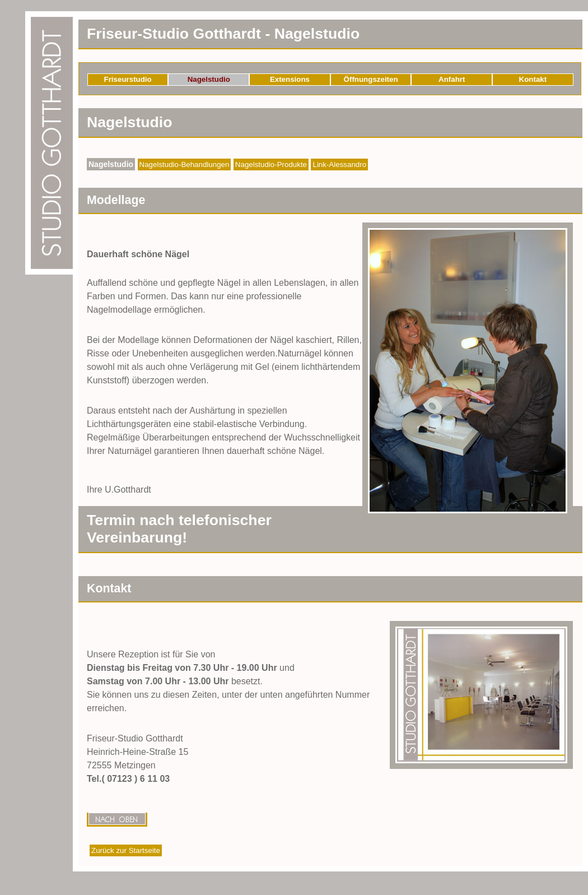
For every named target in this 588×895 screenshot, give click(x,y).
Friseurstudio (128, 79)
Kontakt (533, 79)
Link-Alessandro (339, 164)
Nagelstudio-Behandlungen (185, 164)
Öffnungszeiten (371, 79)
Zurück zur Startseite (126, 850)
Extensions (290, 79)
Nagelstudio (209, 79)
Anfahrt (452, 79)
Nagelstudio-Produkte (271, 164)
